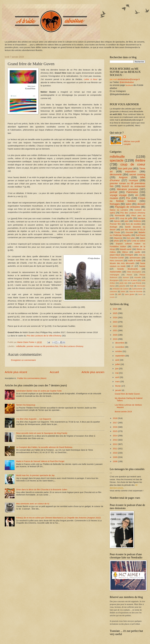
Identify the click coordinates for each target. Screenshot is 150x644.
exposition (131, 172)
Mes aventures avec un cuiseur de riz (33, 504)
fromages (115, 204)
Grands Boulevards (127, 269)
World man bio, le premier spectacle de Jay (35, 475)
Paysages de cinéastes (127, 207)
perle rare (123, 283)
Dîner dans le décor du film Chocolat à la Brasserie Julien (42, 490)
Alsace (129, 275)
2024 (115, 317)
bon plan (131, 238)
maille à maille (134, 261)
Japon (142, 238)
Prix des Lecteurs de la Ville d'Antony (44, 336)
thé (125, 241)
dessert (141, 204)
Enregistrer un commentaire (23, 360)
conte (112, 294)
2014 (115, 436)
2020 (115, 335)
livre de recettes (133, 224)
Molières (137, 221)
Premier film (115, 224)
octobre (119, 351)
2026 (115, 309)
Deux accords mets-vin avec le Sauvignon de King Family (42, 433)
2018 (115, 418)
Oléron (125, 252)
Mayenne (118, 238)
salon (129, 204)
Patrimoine (132, 192)
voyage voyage (118, 195)
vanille (137, 252)
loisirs (123, 291)
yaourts (122, 286)
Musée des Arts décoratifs (122, 263)
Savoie (142, 266)
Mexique (141, 218)
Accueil (54, 372)
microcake (141, 286)
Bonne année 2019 (123, 412)
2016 (115, 427)
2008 (115, 461)
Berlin (140, 294)
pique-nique (115, 255)
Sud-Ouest (140, 235)
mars (118, 382)
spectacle (117, 160)
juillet (118, 364)
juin (117, 369)
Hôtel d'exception (134, 272)
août (117, 360)
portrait (114, 192)
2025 (115, 313)
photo (117, 241)
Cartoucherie (137, 289)
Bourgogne (114, 280)
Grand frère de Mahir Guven (127, 394)
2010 (115, 453)
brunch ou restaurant (133, 186)
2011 (115, 449)
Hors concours (116, 261)
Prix (128, 198)
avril (117, 377)
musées (114, 198)
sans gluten (130, 294)
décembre (120, 343)
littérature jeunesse (127, 189)
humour (126, 277)
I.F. (132, 266)
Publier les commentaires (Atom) (32, 378)
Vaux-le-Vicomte (136, 291)
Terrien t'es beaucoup (26, 405)
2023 (115, 322)
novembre (120, 347)
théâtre (140, 160)
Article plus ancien (93, 372)
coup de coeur (133, 164)
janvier (118, 390)
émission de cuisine (121, 289)
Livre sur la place (130, 280)
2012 (115, 444)
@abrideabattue (127, 82)
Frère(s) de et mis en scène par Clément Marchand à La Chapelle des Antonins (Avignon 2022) (58, 518)
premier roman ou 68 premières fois (42, 346)
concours (113, 291)
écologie (114, 227)
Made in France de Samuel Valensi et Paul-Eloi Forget (40, 461)
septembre (120, 356)
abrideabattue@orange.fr (129, 79)
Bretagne (129, 255)
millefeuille (21, 346)
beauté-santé (126, 249)
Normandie (120, 215)
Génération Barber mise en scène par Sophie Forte (39, 391)
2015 (115, 431)
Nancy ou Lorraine (119, 210)
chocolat (129, 232)
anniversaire (135, 258)
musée (112, 297)
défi (120, 294)
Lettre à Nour (91, 79)
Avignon (123, 177)
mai (117, 373)
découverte (116, 175)
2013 (115, 440)
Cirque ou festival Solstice (127, 200)
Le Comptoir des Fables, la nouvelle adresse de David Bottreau (44, 447)
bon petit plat (125, 169)
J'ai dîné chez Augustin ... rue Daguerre (34, 419)
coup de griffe (126, 218)
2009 (115, 457)
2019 (115, 339)
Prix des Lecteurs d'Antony (71, 346)
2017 (115, 423)
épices (117, 221)
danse (112, 286)
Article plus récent (16, 372)
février (118, 386)
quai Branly (137, 283)
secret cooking (137, 175)
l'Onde (117, 232)
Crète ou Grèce (138, 241)
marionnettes (116, 272)
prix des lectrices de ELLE (133, 230)
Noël (132, 286)
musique (133, 180)
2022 (115, 326)
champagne (114, 275)
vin (137, 195)
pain (127, 221)
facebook (129, 85)
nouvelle (138, 277)
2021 (115, 330)
